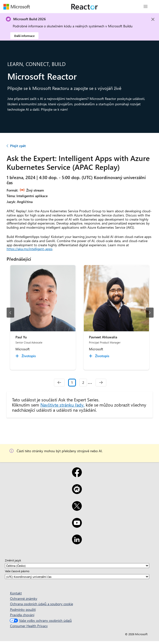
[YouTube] (77, 526)
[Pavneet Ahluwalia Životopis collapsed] (100, 356)
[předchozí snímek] (10, 313)
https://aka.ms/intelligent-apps (30, 249)
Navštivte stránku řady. (62, 405)
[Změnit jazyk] (77, 566)
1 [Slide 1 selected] (72, 382)
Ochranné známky (24, 598)
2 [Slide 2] (83, 382)
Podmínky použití (23, 609)
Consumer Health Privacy (29, 626)
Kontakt (16, 593)
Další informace (24, 36)
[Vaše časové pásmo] (77, 577)
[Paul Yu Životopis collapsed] (26, 356)
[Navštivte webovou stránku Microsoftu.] (17, 7)
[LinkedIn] (77, 543)
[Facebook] (77, 475)
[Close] (153, 19)
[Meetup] (77, 492)
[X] (77, 509)
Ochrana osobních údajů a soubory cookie (42, 604)
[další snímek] (150, 313)
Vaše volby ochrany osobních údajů (40, 620)
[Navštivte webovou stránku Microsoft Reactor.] (85, 7)
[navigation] (59, 383)
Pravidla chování (22, 615)
